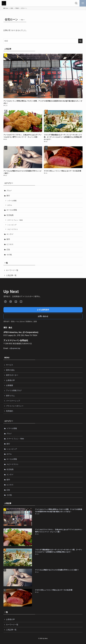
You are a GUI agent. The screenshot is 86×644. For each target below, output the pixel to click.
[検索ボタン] (76, 3)
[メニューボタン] (83, 3)
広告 (8, 250)
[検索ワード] (43, 41)
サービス (10, 365)
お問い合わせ (43, 316)
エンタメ (10, 234)
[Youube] (21, 302)
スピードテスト (13, 229)
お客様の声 (10, 380)
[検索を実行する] (80, 41)
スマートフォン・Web (15, 220)
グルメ (9, 191)
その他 (9, 255)
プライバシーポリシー (15, 406)
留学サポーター (12, 375)
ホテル (10, 205)
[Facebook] (5, 302)
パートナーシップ (13, 401)
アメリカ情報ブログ (14, 390)
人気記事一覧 (11, 275)
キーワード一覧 (12, 270)
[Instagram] (11, 302)
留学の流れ (10, 370)
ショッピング (12, 225)
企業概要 (10, 385)
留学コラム (10, 396)
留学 (8, 239)
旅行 (8, 196)
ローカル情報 (12, 210)
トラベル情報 (12, 201)
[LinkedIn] (16, 302)
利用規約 (10, 411)
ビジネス (10, 244)
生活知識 (10, 215)
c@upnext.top (15, 348)
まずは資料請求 (43, 310)
